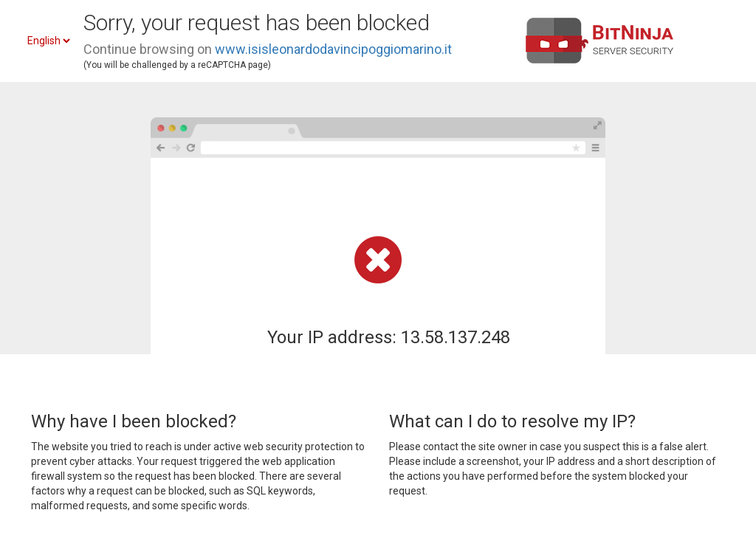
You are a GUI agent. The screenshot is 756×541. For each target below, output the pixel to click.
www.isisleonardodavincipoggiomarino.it (333, 49)
